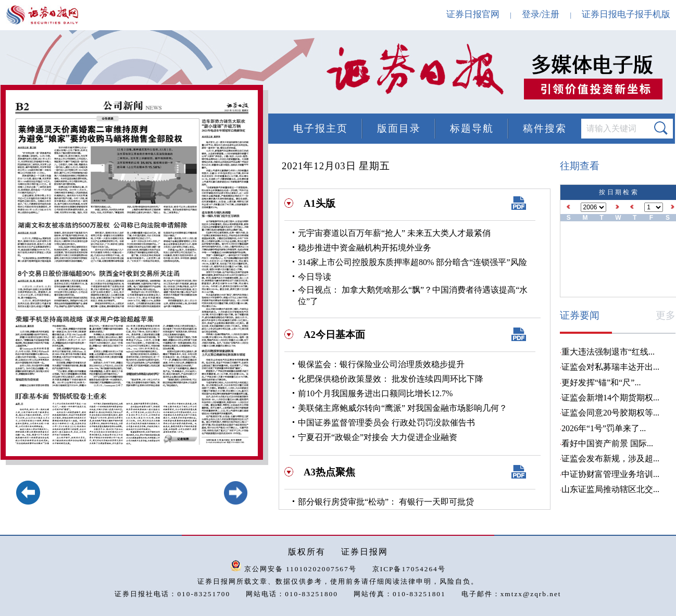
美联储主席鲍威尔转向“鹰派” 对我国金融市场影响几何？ (403, 408)
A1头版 (320, 203)
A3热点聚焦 (329, 472)
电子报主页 (321, 128)
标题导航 (472, 128)
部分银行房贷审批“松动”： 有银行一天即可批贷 (386, 502)
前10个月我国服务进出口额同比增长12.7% (375, 393)
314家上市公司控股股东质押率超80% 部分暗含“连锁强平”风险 (412, 262)
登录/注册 (541, 14)
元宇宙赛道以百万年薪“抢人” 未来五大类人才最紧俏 (394, 233)
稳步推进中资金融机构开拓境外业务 (365, 248)
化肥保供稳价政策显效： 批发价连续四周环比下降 (391, 379)
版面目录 (399, 128)
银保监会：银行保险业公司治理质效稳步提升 (381, 364)
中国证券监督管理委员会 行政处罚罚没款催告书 (386, 423)
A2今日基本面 (334, 335)
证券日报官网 (473, 14)
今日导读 (315, 277)
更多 (666, 315)
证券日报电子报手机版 (626, 14)
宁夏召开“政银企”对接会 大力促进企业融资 (378, 437)
